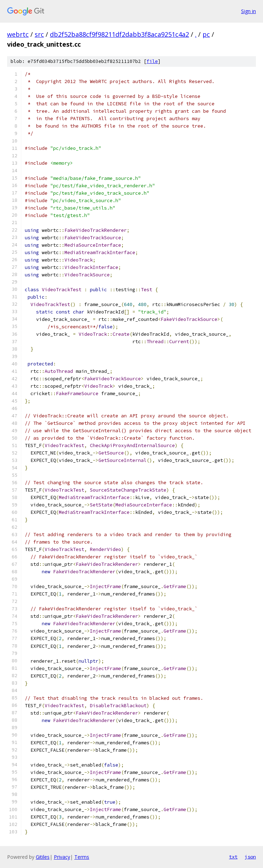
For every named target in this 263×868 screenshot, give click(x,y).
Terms (82, 857)
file (152, 61)
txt (233, 857)
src (39, 34)
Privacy (62, 857)
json (250, 857)
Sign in (248, 11)
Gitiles (43, 857)
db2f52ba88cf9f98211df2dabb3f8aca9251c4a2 (119, 34)
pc (206, 34)
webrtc (18, 34)
